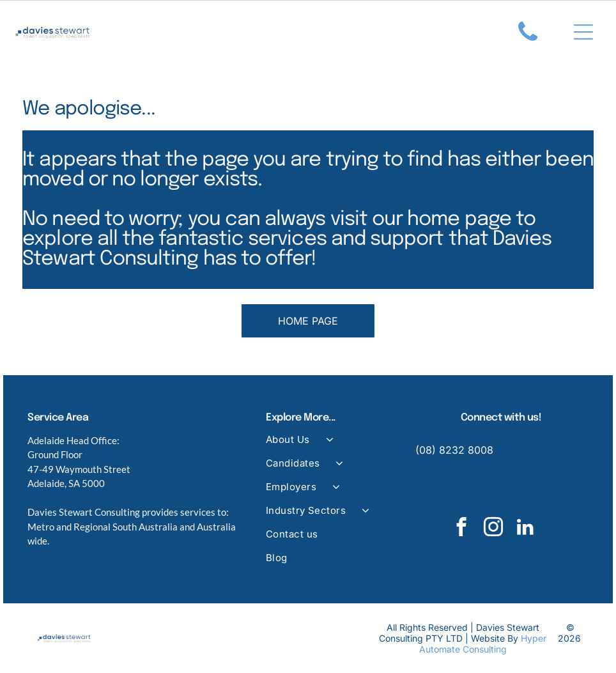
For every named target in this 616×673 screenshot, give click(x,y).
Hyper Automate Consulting (483, 647)
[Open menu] (583, 34)
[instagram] (494, 532)
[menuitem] (332, 448)
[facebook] (462, 532)
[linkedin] (526, 532)
